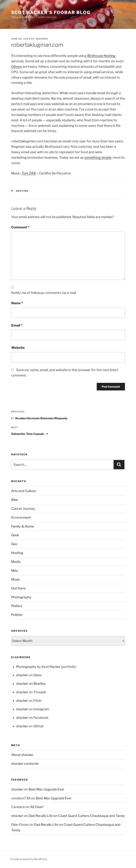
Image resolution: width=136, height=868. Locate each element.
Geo (14, 544)
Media (16, 562)
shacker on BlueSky (31, 684)
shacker (42, 39)
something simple (98, 157)
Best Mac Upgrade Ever (46, 789)
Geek (15, 535)
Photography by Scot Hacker (38, 667)
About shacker (22, 755)
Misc (15, 571)
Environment (21, 517)
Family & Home (23, 526)
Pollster (17, 615)
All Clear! (37, 807)
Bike (14, 500)
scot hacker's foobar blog (51, 12)
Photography (21, 597)
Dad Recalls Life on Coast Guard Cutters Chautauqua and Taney (77, 816)
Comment (20, 227)
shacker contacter (25, 764)
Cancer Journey (23, 509)
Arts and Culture (24, 491)
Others (16, 67)
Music (16, 579)
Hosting (22, 191)
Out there (18, 588)
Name (17, 303)
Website (18, 348)
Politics (17, 606)
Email (17, 325)
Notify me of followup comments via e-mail (44, 293)
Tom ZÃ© (29, 173)
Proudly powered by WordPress (29, 859)
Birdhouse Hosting (101, 56)
